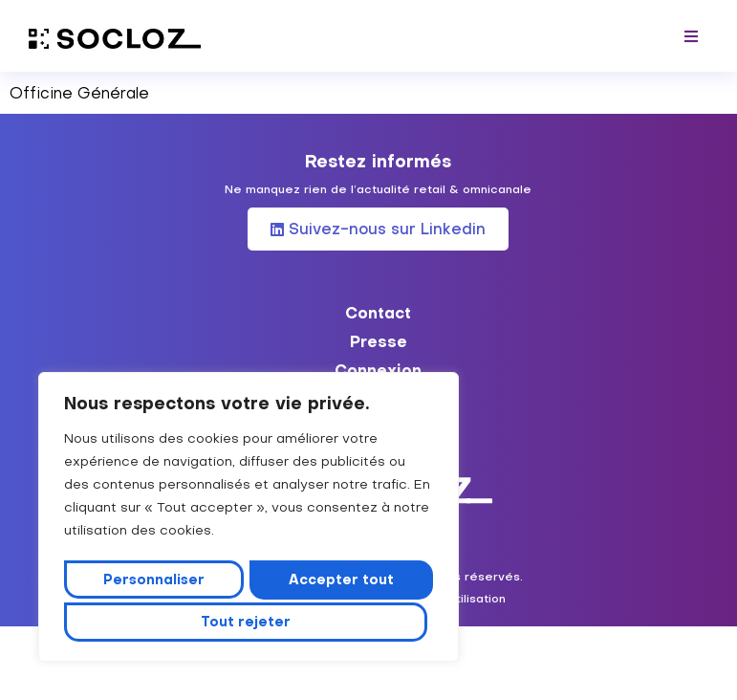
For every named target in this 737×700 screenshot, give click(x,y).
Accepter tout (249, 622)
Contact (378, 313)
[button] (692, 36)
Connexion (378, 370)
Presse (379, 341)
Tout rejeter (340, 582)
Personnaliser (156, 582)
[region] (249, 520)
